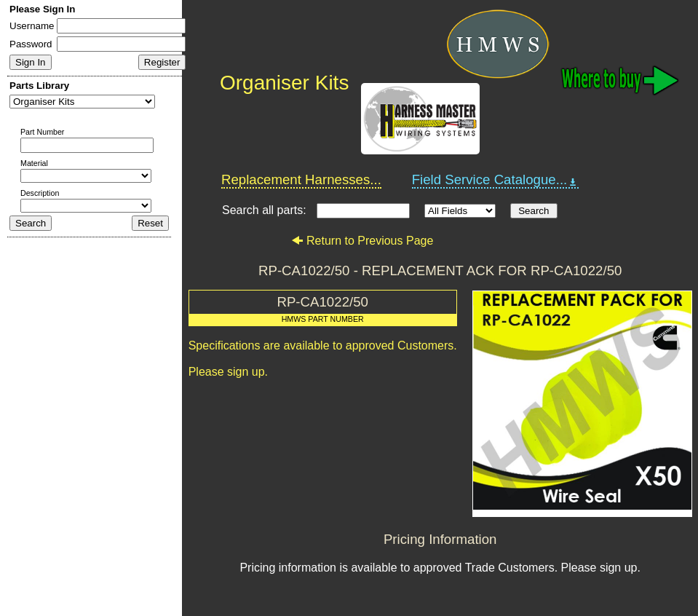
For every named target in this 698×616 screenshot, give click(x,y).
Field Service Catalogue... (496, 180)
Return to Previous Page (362, 241)
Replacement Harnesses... (301, 179)
